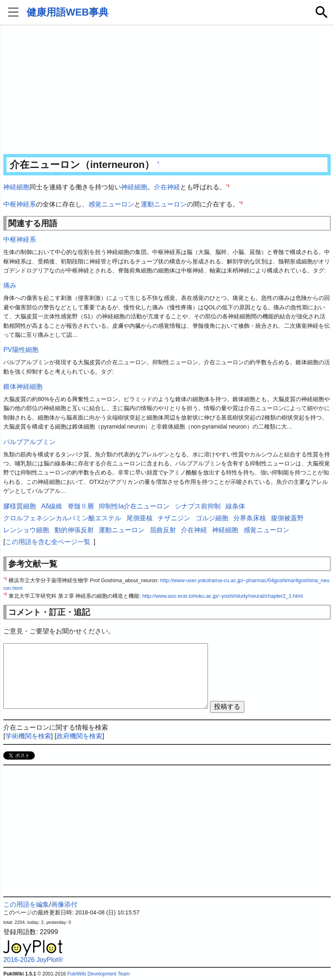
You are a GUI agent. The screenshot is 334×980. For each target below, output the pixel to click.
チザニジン (174, 518)
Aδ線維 (52, 506)
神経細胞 (16, 187)
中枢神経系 (20, 204)
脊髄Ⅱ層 (81, 506)
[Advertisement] (167, 90)
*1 (228, 185)
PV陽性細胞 (21, 350)
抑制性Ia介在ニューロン (134, 506)
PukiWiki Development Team (98, 974)
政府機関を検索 (79, 736)
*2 (241, 202)
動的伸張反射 (74, 530)
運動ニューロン (164, 204)
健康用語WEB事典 (68, 12)
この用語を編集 (26, 904)
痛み (10, 285)
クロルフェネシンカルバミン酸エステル (62, 518)
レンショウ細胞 (26, 530)
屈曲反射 (163, 530)
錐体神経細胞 (23, 387)
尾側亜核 (140, 518)
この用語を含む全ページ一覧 (48, 542)
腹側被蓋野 (287, 518)
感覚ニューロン (111, 204)
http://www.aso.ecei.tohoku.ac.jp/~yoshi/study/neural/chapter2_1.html (222, 596)
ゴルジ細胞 (212, 518)
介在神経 (167, 187)
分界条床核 (250, 518)
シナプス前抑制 (198, 506)
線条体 (235, 506)
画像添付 (64, 904)
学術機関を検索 (28, 736)
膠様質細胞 (20, 506)
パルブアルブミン (29, 442)
